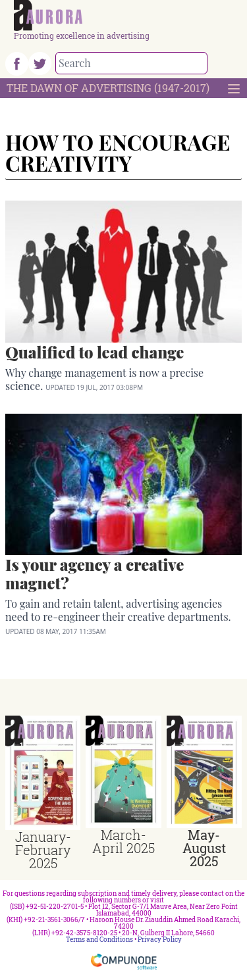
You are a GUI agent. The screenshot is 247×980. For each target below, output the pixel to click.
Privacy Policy (160, 940)
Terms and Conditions (99, 940)
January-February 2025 (43, 850)
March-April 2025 (123, 841)
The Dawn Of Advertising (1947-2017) (108, 88)
